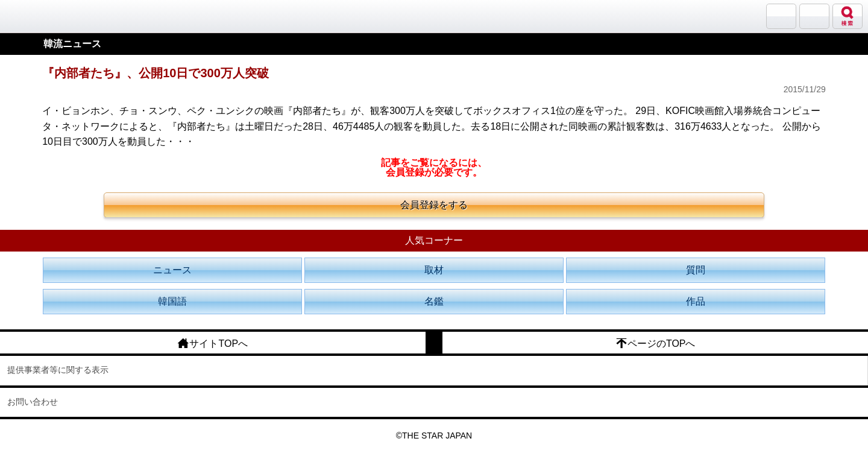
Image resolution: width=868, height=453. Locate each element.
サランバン (781, 16)
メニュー (814, 16)
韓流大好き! (40, 16)
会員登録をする (434, 205)
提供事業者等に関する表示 (58, 370)
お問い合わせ (33, 402)
